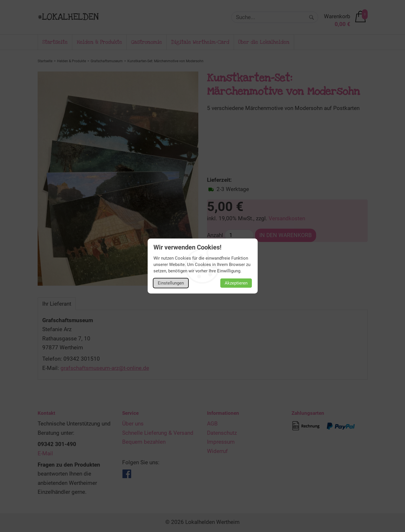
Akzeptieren (236, 283)
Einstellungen (171, 283)
